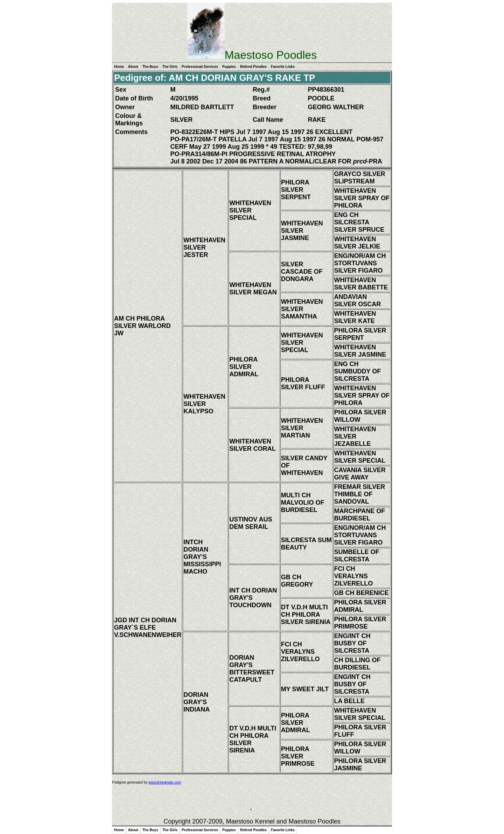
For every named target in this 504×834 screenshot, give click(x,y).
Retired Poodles (253, 67)
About (133, 67)
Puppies (229, 67)
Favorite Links (283, 67)
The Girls (170, 67)
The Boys (150, 67)
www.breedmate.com (165, 782)
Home (119, 67)
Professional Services (200, 67)
